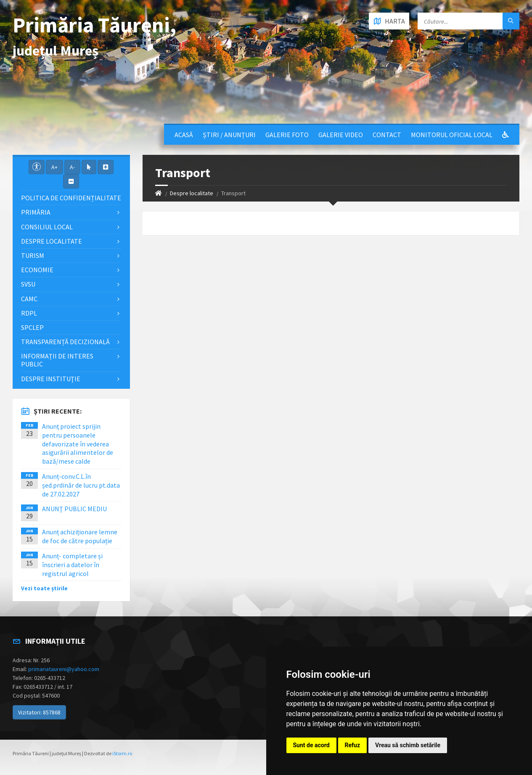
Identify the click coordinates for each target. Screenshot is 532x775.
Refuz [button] (353, 745)
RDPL (29, 313)
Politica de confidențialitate (71, 198)
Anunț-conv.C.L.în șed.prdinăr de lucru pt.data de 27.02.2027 (81, 485)
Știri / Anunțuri (229, 135)
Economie (37, 270)
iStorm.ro (122, 753)
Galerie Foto (287, 135)
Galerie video (341, 135)
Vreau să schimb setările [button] (408, 745)
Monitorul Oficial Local (452, 135)
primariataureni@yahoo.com (64, 669)
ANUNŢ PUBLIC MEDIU (74, 509)
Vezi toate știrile (44, 588)
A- (72, 167)
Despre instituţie (51, 379)
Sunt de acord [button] (311, 745)
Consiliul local (47, 227)
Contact (387, 135)
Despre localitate (192, 193)
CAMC (29, 299)
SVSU (28, 284)
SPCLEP (32, 327)
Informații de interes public (57, 360)
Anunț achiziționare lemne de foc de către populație (80, 536)
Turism (33, 255)
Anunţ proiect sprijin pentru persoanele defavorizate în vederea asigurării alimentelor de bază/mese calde (78, 444)
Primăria (36, 212)
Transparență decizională (65, 342)
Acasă (184, 135)
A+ (54, 167)
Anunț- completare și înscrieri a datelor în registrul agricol (72, 565)
